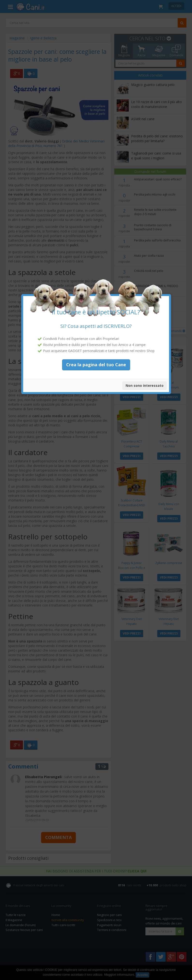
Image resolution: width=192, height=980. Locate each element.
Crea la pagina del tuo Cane (96, 357)
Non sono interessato (145, 377)
